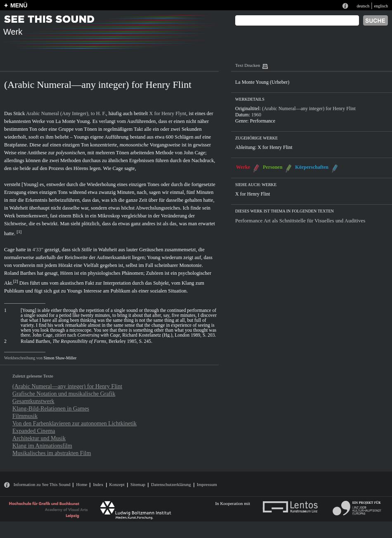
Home (81, 484)
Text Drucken (248, 65)
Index (98, 484)
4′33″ (38, 250)
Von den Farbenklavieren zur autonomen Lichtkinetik (74, 423)
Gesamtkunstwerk (33, 401)
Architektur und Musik (39, 438)
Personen (273, 167)
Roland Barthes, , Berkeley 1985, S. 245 (86, 341)
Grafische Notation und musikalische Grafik (64, 394)
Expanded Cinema (34, 431)
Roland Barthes (20, 273)
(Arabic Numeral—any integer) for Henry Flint (67, 386)
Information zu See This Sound (42, 484)
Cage (118, 168)
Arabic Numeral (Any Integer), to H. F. (66, 113)
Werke (243, 167)
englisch (381, 6)
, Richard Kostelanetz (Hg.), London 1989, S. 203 (146, 335)
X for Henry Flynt (168, 113)
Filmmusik (25, 416)
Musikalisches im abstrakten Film (52, 453)
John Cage (194, 153)
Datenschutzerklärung (171, 484)
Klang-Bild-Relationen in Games (51, 408)
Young (153, 257)
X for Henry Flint (275, 147)
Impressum (207, 484)
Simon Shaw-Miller (60, 358)
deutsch (363, 6)
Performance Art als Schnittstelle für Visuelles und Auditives (300, 221)
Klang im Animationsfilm (42, 446)
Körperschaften (312, 167)
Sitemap (138, 484)
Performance (263, 121)
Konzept (117, 484)
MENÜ (19, 5)
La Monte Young (73, 121)
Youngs (81, 137)
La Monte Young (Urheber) (262, 82)
